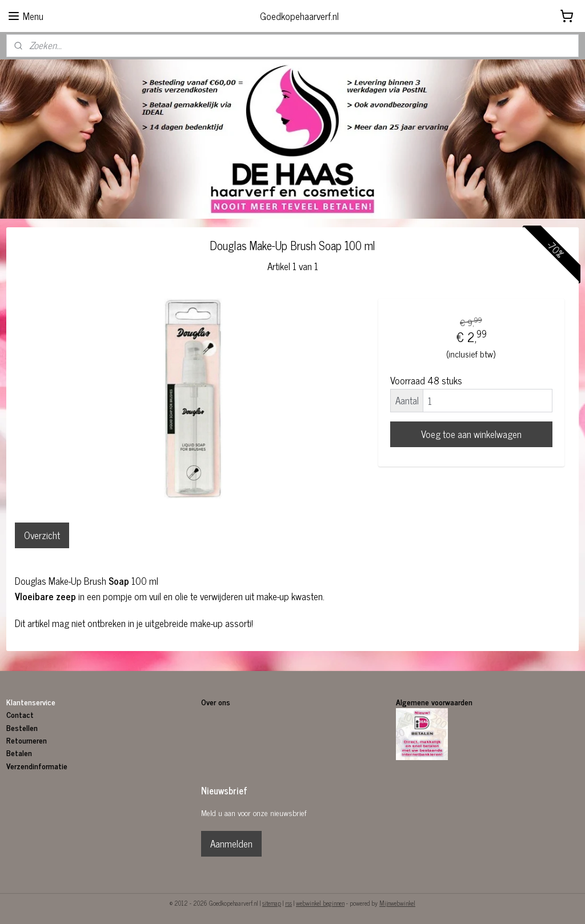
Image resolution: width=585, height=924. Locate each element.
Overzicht (42, 535)
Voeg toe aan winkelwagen (471, 435)
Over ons (217, 702)
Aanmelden (231, 843)
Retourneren (27, 740)
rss (289, 903)
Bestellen (22, 727)
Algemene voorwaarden (434, 702)
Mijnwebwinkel (397, 903)
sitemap (272, 903)
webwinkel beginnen (320, 903)
